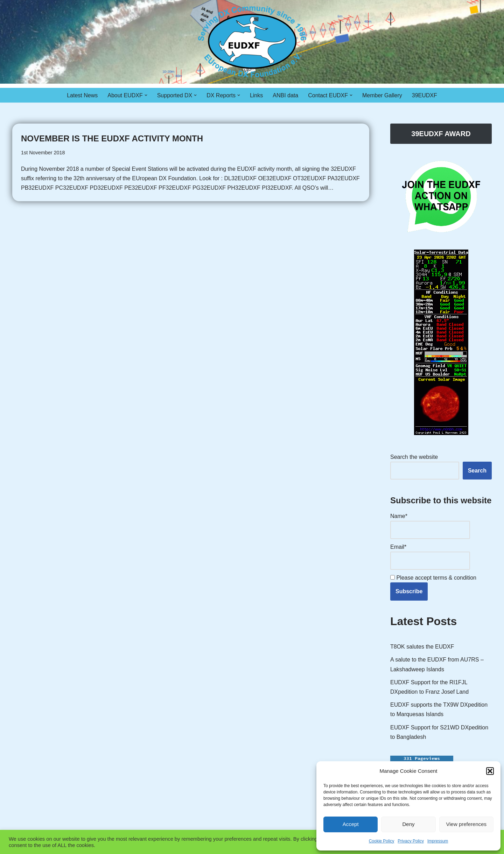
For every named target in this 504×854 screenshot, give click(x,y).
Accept (351, 824)
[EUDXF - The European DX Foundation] (252, 42)
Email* (430, 557)
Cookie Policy (382, 841)
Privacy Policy (411, 841)
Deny (408, 824)
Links (256, 95)
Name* (430, 526)
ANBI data (285, 95)
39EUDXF (425, 95)
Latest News (82, 95)
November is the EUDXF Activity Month (112, 138)
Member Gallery (382, 95)
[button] (490, 771)
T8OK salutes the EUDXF (422, 647)
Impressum (438, 841)
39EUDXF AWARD (441, 134)
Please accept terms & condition (433, 578)
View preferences (467, 824)
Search (477, 471)
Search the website (414, 457)
